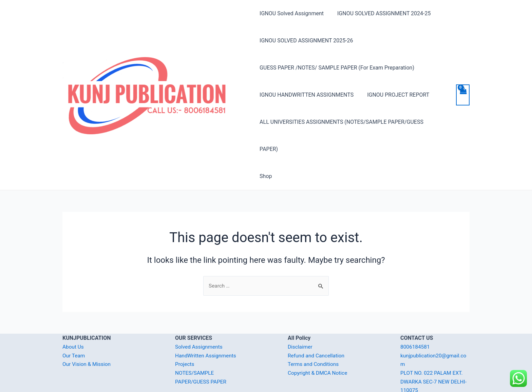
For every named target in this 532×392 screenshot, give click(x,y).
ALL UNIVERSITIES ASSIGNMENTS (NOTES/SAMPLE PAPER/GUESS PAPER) (351, 122)
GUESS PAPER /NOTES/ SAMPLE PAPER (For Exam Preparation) (337, 68)
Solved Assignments (200, 320)
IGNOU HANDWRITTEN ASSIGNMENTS (307, 95)
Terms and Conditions (314, 337)
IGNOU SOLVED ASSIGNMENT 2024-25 (381, 13)
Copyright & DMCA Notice (319, 346)
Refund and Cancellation (317, 329)
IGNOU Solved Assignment (292, 13)
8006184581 (416, 320)
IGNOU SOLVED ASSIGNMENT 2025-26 (306, 41)
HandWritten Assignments (207, 329)
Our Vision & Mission (88, 337)
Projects (185, 337)
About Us (73, 320)
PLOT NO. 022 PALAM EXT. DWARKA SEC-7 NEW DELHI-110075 (435, 355)
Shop (266, 149)
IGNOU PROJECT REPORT (395, 95)
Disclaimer (300, 320)
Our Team (74, 329)
